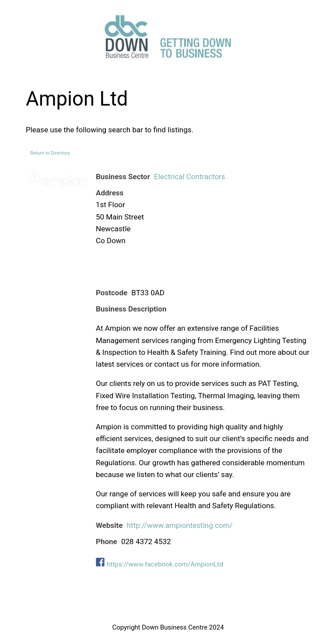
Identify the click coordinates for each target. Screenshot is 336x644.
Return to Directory (50, 153)
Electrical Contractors (190, 177)
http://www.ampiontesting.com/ (180, 525)
